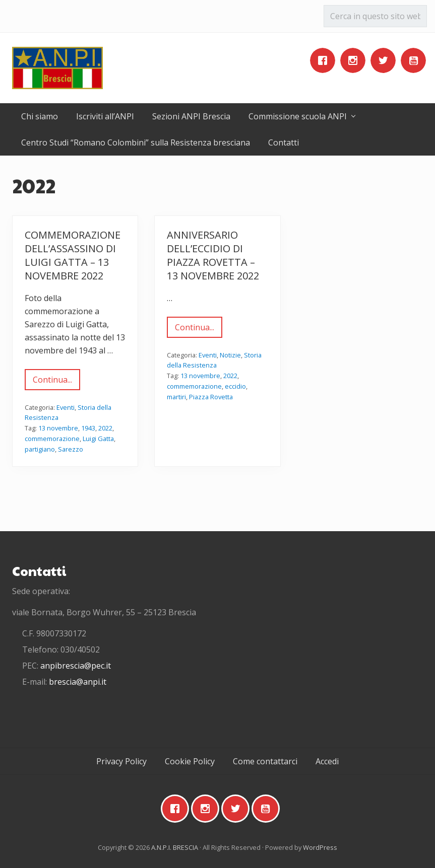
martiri (176, 397)
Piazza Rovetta (211, 397)
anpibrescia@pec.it (76, 666)
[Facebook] (325, 60)
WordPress (320, 847)
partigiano (40, 449)
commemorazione (52, 439)
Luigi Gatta (98, 439)
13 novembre (58, 428)
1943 (88, 428)
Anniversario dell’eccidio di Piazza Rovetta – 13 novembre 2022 (213, 255)
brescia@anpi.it (78, 682)
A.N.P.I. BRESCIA (175, 847)
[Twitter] (386, 60)
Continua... (52, 382)
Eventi (66, 407)
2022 (105, 428)
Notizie (230, 355)
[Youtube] (416, 60)
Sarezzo (71, 449)
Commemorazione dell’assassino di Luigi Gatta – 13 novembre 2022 (73, 255)
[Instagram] (355, 60)
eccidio (235, 386)
